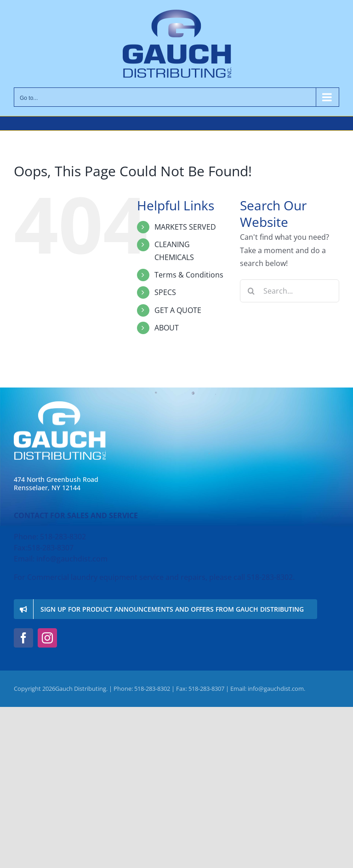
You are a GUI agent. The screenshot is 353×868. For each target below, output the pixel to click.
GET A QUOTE (178, 310)
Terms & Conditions (189, 275)
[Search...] (290, 291)
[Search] (251, 291)
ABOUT (167, 328)
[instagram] (47, 638)
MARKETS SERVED (185, 227)
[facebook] (23, 638)
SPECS (165, 292)
